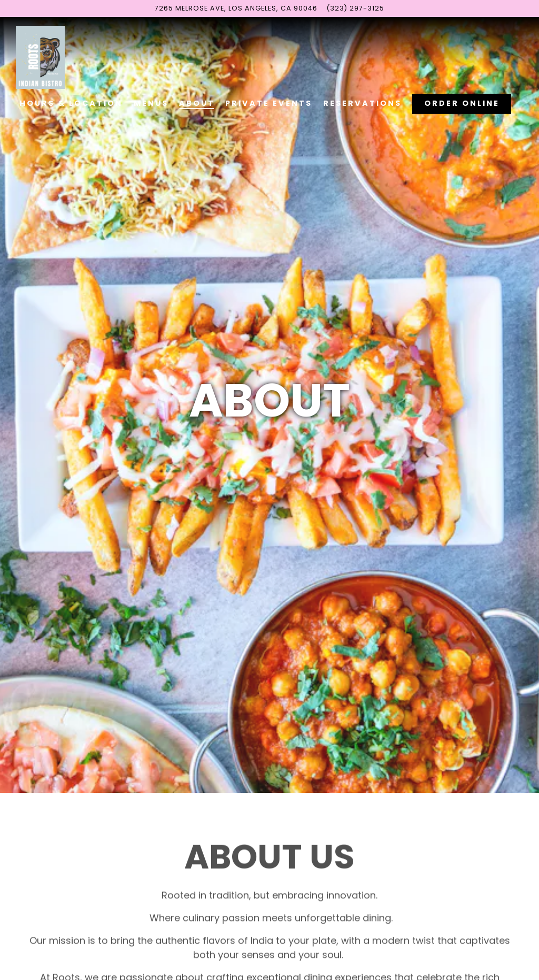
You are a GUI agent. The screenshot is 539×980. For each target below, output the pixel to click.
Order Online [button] (462, 103)
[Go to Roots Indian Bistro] (236, 8)
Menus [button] (151, 103)
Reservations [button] (362, 103)
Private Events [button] (269, 103)
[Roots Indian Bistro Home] (47, 57)
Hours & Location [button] (71, 103)
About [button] (197, 103)
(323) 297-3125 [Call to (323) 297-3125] (355, 8)
